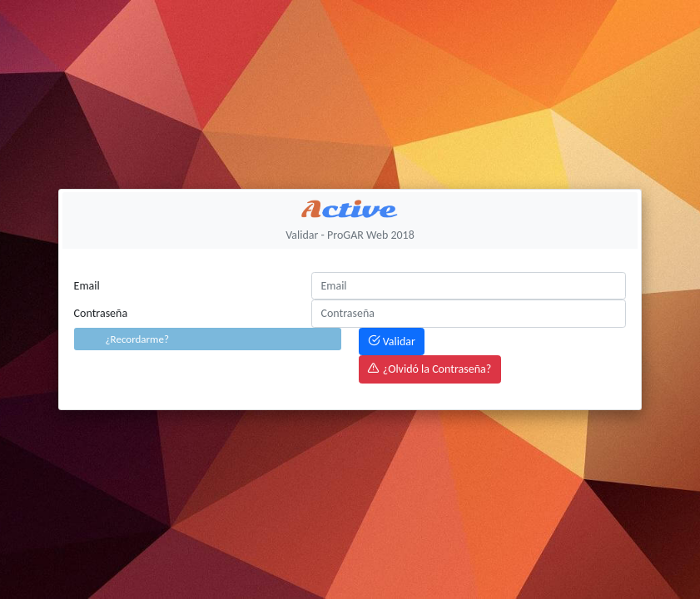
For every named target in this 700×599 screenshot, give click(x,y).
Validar (391, 342)
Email (87, 286)
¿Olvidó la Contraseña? (429, 369)
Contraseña (101, 313)
